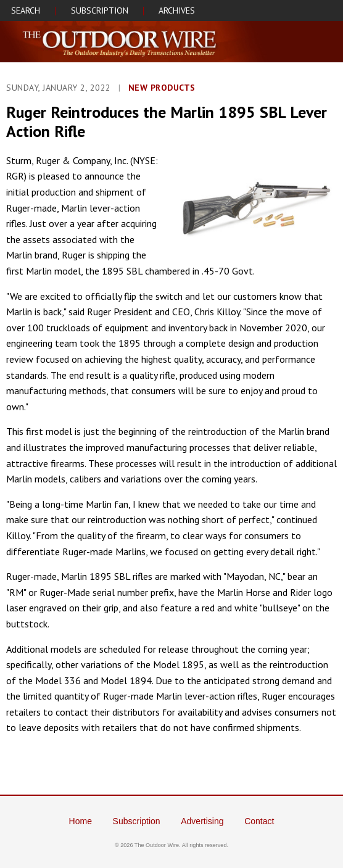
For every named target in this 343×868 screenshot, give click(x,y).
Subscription (137, 821)
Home (81, 821)
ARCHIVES (177, 10)
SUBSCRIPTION (100, 10)
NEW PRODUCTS (162, 88)
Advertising (202, 821)
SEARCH (26, 10)
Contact (259, 821)
